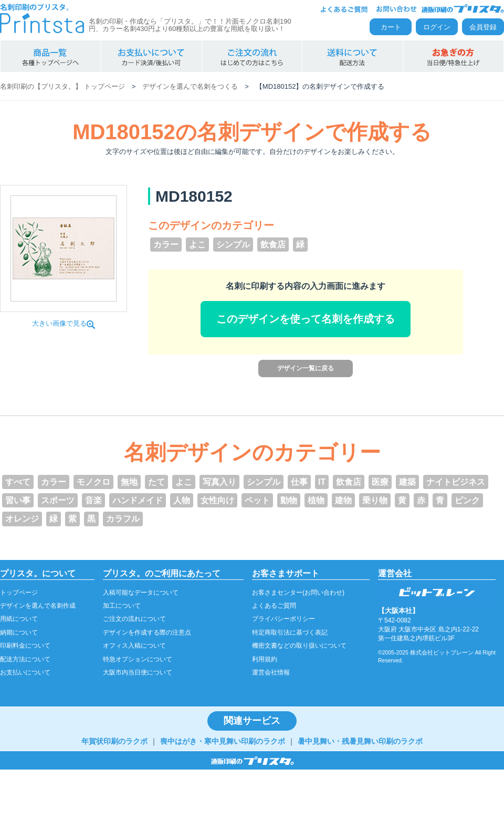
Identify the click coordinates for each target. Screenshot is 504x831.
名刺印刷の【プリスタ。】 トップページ (62, 86)
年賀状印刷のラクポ (114, 741)
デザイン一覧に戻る (306, 368)
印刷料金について (25, 646)
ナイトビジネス (456, 482)
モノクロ (93, 482)
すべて (18, 482)
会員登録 (483, 27)
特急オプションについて (138, 659)
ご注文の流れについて (134, 619)
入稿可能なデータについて (141, 593)
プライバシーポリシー (283, 619)
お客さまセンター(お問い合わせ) (298, 593)
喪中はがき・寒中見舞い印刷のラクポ (223, 741)
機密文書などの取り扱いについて (299, 646)
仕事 (299, 482)
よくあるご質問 (274, 606)
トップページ (19, 593)
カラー (166, 245)
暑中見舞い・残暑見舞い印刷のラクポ (360, 741)
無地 (129, 482)
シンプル (233, 245)
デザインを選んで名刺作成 (38, 606)
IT (322, 482)
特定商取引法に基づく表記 (290, 632)
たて (156, 482)
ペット (257, 500)
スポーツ (58, 500)
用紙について (19, 619)
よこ (197, 245)
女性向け (217, 500)
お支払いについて (25, 672)
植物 (316, 500)
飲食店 (273, 245)
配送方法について (25, 659)
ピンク (467, 500)
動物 (289, 500)
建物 (343, 500)
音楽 (93, 500)
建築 (407, 482)
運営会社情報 (271, 672)
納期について (19, 632)
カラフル (123, 519)
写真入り (219, 482)
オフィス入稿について (134, 646)
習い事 (18, 500)
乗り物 (375, 500)
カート (391, 27)
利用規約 (265, 659)
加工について (122, 606)
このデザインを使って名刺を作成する (306, 319)
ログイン (437, 27)
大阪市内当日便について (138, 672)
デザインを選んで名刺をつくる (190, 86)
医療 (380, 482)
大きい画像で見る (64, 323)
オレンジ (22, 519)
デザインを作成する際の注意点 (147, 632)
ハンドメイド (138, 500)
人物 (182, 500)
